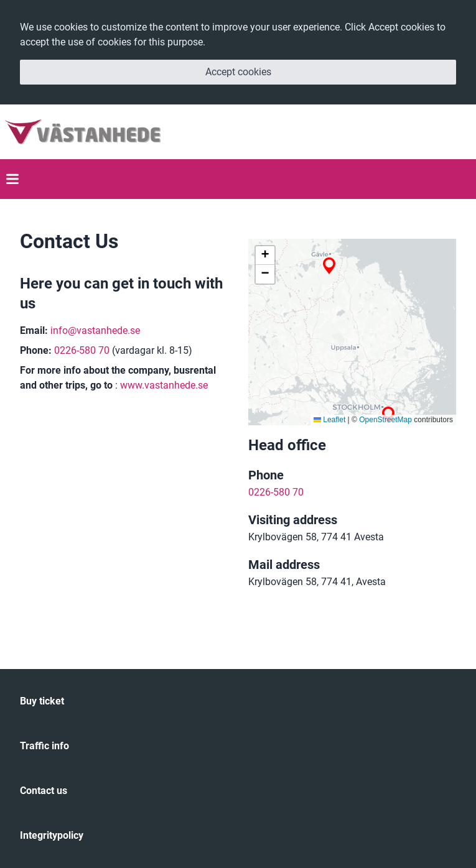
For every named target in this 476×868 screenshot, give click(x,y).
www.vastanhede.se (164, 385)
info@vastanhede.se (95, 330)
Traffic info (44, 746)
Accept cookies (238, 72)
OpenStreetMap (385, 420)
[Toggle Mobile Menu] (12, 179)
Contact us (44, 791)
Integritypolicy (52, 835)
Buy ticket (42, 701)
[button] (329, 266)
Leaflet (329, 420)
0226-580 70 (82, 350)
